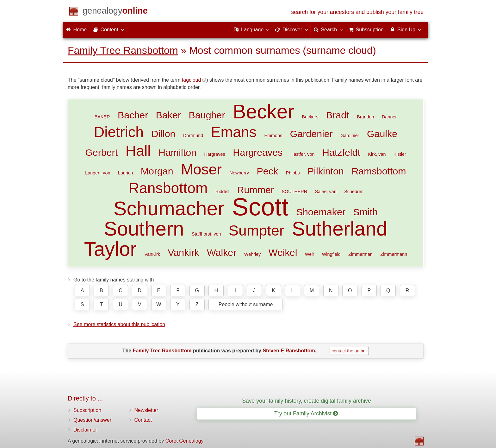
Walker (222, 252)
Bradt (338, 115)
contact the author (349, 351)
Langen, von (98, 173)
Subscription (87, 410)
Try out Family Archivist (306, 413)
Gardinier (350, 136)
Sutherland (340, 229)
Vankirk (183, 252)
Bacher (133, 115)
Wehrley (253, 254)
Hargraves (214, 154)
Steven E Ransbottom (289, 351)
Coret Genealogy (185, 441)
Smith (365, 212)
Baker (168, 115)
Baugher (207, 115)
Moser (201, 169)
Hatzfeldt (341, 152)
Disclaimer (85, 430)
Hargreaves (258, 152)
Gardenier (311, 134)
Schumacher (169, 208)
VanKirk (152, 254)
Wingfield (331, 254)
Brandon (365, 117)
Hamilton (177, 152)
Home (76, 30)
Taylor (110, 249)
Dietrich (119, 132)
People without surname (246, 304)
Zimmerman (360, 254)
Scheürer (353, 192)
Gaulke (382, 134)
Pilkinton (326, 171)
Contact (143, 420)
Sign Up (405, 29)
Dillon (163, 134)
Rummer (255, 190)
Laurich (125, 173)
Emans (234, 132)
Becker (263, 112)
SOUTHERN (294, 192)
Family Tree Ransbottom (123, 50)
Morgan (157, 171)
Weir (310, 254)
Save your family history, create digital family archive (306, 401)
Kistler (400, 154)
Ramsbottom (379, 171)
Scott (260, 207)
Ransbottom (168, 188)
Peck (268, 171)
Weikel (283, 252)
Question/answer (92, 420)
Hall (138, 151)
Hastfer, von (303, 154)
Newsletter (146, 410)
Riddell (222, 192)
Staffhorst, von (206, 234)
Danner (389, 117)
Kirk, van (377, 154)
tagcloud (192, 80)
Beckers (310, 117)
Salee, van (326, 192)
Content (108, 29)
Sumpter (256, 230)
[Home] (115, 12)
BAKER (102, 117)
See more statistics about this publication (119, 324)
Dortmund (193, 136)
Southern (144, 229)
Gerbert (101, 152)
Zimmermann (394, 254)
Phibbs (293, 173)
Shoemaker (321, 212)
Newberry (239, 173)
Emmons (273, 136)
